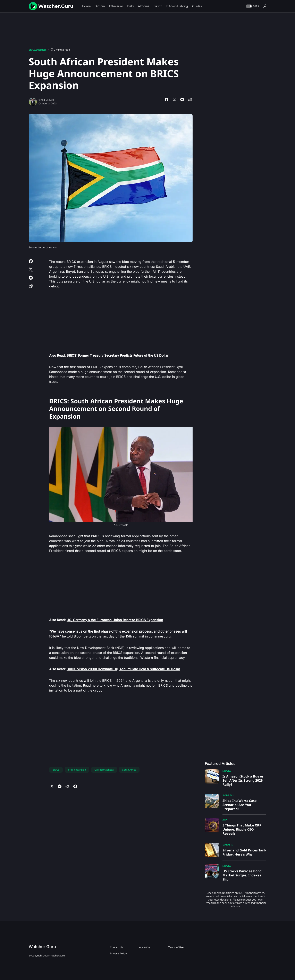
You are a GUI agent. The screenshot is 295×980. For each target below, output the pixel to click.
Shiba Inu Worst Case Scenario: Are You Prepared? (240, 805)
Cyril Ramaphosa (104, 770)
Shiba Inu (228, 795)
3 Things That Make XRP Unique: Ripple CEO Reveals (242, 829)
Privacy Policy (118, 953)
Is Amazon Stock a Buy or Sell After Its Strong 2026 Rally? (243, 780)
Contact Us (116, 947)
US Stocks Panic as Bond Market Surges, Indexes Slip (242, 875)
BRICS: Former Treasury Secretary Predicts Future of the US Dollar (117, 355)
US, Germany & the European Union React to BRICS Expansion (115, 620)
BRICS (32, 50)
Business (41, 50)
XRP (225, 820)
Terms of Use (176, 947)
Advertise (145, 947)
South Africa (129, 770)
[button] (252, 6)
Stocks (227, 771)
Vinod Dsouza (46, 100)
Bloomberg (82, 636)
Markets (228, 845)
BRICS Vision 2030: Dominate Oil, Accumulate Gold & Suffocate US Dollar (123, 669)
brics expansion (77, 770)
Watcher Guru (42, 947)
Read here (91, 685)
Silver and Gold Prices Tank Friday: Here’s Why (244, 852)
